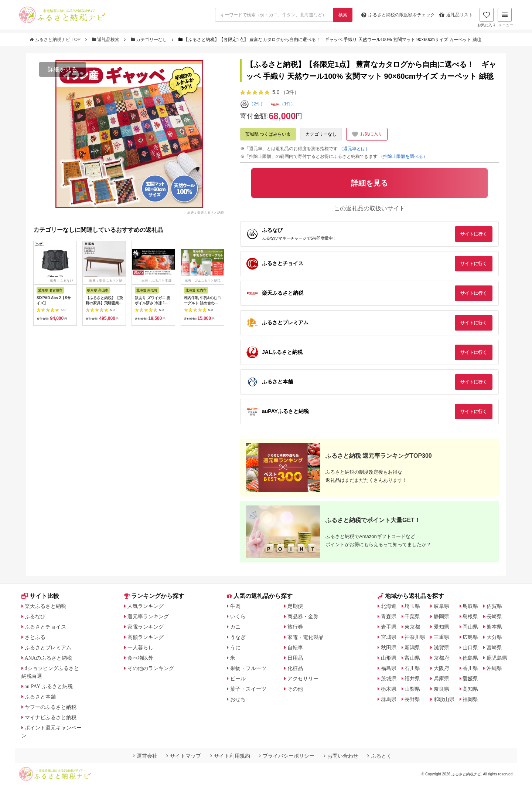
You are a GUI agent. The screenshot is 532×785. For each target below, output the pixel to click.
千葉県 (412, 616)
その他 (295, 689)
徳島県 (470, 658)
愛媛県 (470, 679)
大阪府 (441, 668)
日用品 (295, 658)
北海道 (389, 606)
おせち (238, 699)
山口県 (470, 647)
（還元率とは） (354, 149)
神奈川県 (415, 637)
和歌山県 (444, 699)
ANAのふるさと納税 (48, 658)
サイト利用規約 (230, 756)
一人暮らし (140, 647)
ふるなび (35, 616)
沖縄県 (494, 668)
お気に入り (487, 17)
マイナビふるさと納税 (51, 717)
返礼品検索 (106, 40)
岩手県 (389, 627)
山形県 (389, 658)
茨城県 (389, 679)
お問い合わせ (341, 756)
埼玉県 (412, 606)
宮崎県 (494, 647)
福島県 (389, 668)
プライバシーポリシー (287, 756)
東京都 (412, 627)
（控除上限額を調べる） (403, 156)
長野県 (412, 699)
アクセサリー (303, 679)
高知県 (470, 689)
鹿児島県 (497, 658)
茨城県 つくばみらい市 (268, 134)
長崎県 (494, 616)
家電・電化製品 (306, 637)
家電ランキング (146, 627)
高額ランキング (146, 637)
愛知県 (441, 627)
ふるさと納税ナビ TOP (56, 40)
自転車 (295, 647)
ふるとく (379, 756)
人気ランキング (146, 606)
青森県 (389, 616)
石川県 (412, 668)
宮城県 (389, 637)
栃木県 (389, 689)
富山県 (412, 658)
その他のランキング (151, 668)
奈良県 (441, 689)
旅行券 (295, 627)
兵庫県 (441, 679)
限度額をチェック (398, 15)
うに (235, 647)
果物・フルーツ (248, 668)
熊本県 (494, 627)
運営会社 (145, 756)
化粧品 (295, 668)
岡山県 (470, 627)
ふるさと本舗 (40, 697)
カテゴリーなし (150, 40)
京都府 (441, 658)
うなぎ (238, 637)
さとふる (35, 637)
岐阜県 (441, 606)
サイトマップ (184, 756)
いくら (238, 616)
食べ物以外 (140, 658)
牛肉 (235, 606)
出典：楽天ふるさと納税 (206, 212)
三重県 (441, 637)
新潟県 (412, 647)
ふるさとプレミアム (48, 647)
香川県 (470, 668)
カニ (235, 627)
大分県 (494, 637)
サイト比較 (40, 596)
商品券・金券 (303, 616)
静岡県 (441, 616)
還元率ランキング (148, 616)
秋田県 (389, 647)
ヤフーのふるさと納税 (51, 707)
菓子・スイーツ (248, 689)
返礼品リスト (456, 15)
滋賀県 (441, 647)
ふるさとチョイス (45, 627)
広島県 (470, 637)
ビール (238, 679)
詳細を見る (62, 69)
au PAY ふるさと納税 (49, 686)
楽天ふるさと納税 (45, 606)
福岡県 (470, 699)
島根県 (470, 616)
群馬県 (389, 699)
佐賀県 (494, 606)
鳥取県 (470, 606)
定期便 (295, 606)
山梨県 (412, 689)
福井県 (412, 679)
